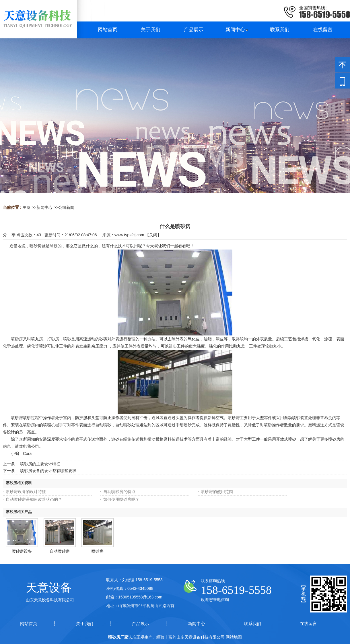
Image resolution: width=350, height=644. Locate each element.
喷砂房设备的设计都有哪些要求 (48, 471)
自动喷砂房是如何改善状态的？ (34, 499)
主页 (26, 207)
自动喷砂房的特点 (119, 492)
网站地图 (234, 637)
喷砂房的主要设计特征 (40, 464)
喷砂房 (98, 551)
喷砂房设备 (22, 551)
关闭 (153, 235)
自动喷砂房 (60, 551)
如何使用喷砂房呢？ (121, 499)
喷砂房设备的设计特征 (26, 492)
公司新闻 (66, 207)
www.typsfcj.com (129, 235)
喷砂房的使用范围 (217, 492)
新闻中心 (44, 207)
